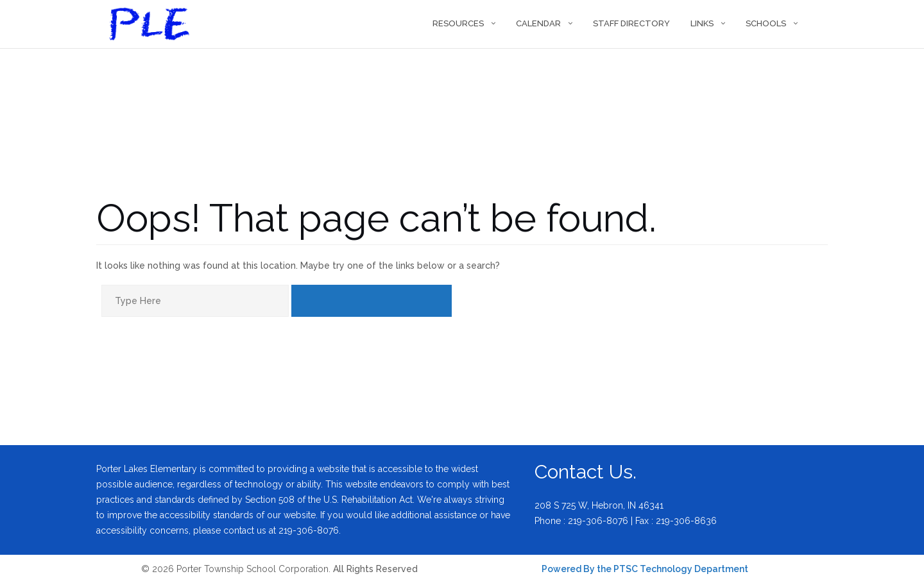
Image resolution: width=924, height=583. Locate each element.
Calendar (538, 23)
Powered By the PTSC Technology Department (645, 569)
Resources (458, 23)
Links (702, 23)
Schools (766, 23)
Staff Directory (631, 23)
